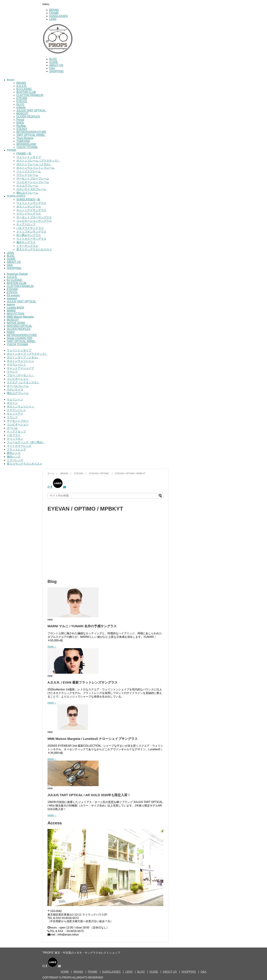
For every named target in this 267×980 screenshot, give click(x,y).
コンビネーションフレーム (33, 182)
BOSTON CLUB (26, 92)
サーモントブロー (18, 421)
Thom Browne (25, 138)
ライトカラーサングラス (31, 239)
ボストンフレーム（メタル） (34, 164)
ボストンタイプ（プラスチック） (27, 354)
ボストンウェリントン (20, 361)
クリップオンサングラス (31, 232)
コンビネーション (18, 379)
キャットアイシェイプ (20, 368)
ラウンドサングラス (29, 214)
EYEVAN (22, 98)
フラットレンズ (16, 449)
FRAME (54, 13)
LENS (53, 19)
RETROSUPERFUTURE (31, 132)
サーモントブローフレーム (33, 178)
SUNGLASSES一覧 (28, 199)
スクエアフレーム (27, 186)
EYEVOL (22, 101)
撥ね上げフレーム (27, 193)
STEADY (22, 129)
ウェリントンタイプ (29, 157)
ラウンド (12, 372)
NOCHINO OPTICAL (19, 326)
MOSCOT (22, 114)
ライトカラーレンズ (19, 446)
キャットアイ (15, 414)
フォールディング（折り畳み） (26, 442)
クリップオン (15, 439)
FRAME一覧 (24, 153)
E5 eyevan (13, 295)
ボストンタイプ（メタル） (23, 357)
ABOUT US (56, 65)
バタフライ (14, 435)
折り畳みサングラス (29, 235)
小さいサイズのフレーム (31, 189)
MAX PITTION (15, 314)
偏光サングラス (26, 242)
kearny (11, 305)
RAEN (20, 123)
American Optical (17, 274)
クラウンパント (16, 365)
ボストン (12, 403)
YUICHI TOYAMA (27, 147)
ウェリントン (15, 399)
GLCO (20, 104)
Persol (20, 120)
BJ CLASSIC (24, 89)
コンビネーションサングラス (34, 221)
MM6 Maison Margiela (20, 317)
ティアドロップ (26, 224)
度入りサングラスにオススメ (25, 464)
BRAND (54, 10)
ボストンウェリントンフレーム (35, 168)
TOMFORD (23, 141)
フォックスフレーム (29, 171)
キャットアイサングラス (31, 210)
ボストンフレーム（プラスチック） (38, 161)
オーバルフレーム (18, 386)
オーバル (12, 428)
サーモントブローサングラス (34, 217)
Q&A (52, 68)
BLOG (53, 59)
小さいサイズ (15, 390)
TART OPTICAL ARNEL (31, 135)
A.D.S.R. (22, 86)
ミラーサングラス (27, 246)
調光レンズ (14, 453)
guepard (12, 298)
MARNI (11, 311)
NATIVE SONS (16, 323)
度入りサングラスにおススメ (34, 249)
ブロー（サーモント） (20, 375)
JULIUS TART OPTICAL (31, 110)
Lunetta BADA (15, 308)
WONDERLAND (26, 144)
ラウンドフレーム (27, 175)
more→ (52, 647)
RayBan (21, 126)
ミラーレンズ (15, 460)
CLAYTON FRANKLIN (30, 95)
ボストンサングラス (29, 207)
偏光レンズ (14, 457)
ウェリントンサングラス (31, 203)
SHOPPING (56, 71)
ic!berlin (21, 107)
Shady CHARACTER (19, 338)
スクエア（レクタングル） (23, 382)
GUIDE (54, 62)
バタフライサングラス (30, 228)
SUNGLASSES (58, 16)
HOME (65, 972)
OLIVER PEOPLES (28, 117)
